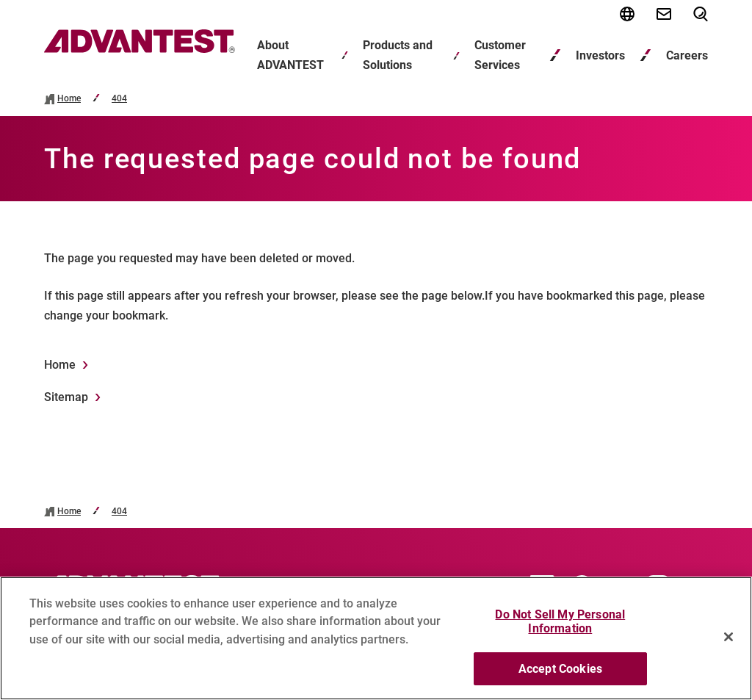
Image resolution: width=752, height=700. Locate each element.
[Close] (728, 644)
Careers (687, 55)
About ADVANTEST (290, 55)
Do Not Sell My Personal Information (560, 629)
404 (119, 99)
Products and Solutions (398, 55)
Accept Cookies (560, 676)
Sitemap (66, 397)
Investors (600, 55)
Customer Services (500, 55)
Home (69, 99)
